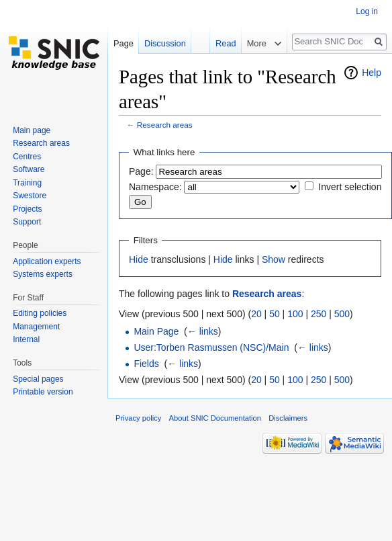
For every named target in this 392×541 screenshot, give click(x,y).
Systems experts (43, 274)
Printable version (43, 392)
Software (29, 169)
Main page (32, 130)
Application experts (47, 261)
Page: (141, 171)
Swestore (30, 196)
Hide (139, 259)
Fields (146, 364)
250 (318, 314)
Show (274, 259)
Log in (367, 11)
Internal (26, 339)
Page (124, 43)
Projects (27, 209)
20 (256, 314)
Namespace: (155, 187)
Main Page (156, 331)
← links (203, 331)
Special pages (38, 379)
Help (372, 73)
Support (27, 222)
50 (275, 314)
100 (295, 314)
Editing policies (40, 313)
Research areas (165, 125)
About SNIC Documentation (215, 418)
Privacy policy (138, 418)
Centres (27, 157)
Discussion (165, 43)
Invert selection (350, 187)
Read (225, 43)
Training (27, 183)
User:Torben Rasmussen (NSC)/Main (211, 347)
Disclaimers (288, 418)
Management (36, 327)
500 (342, 314)
